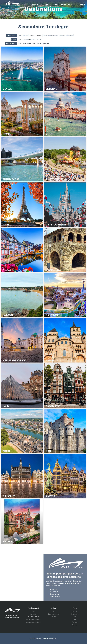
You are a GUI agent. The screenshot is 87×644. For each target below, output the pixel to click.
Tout (20, 35)
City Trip (39, 39)
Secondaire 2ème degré (51, 35)
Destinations (46, 4)
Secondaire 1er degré (36, 35)
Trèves (50, 360)
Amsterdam (53, 406)
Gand (49, 451)
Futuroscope (11, 179)
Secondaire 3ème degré (67, 35)
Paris (6, 225)
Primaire (25, 35)
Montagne (46, 44)
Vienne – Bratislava (15, 360)
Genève (7, 89)
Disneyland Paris (56, 225)
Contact (82, 4)
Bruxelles (9, 496)
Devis (64, 4)
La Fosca (8, 315)
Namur (7, 451)
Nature (39, 44)
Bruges (7, 542)
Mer (34, 44)
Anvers (50, 496)
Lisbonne (51, 89)
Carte (56, 4)
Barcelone (52, 315)
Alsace (7, 270)
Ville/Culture (27, 44)
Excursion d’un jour (29, 39)
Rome (6, 134)
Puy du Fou (52, 179)
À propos (72, 4)
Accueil (35, 4)
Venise (50, 134)
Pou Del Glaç (54, 270)
